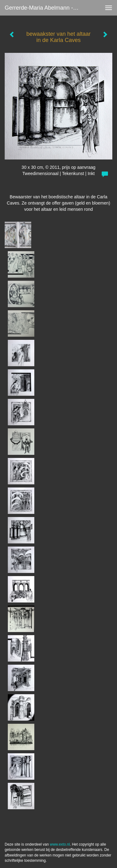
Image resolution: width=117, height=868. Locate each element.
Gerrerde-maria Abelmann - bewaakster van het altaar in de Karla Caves (45, 8)
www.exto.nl (60, 844)
